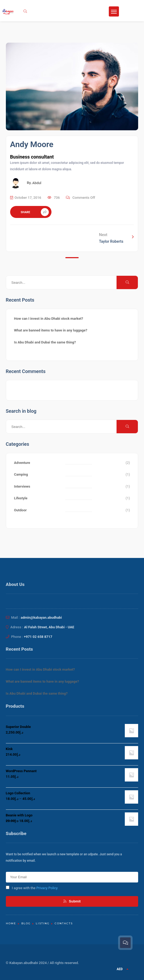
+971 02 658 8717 (38, 637)
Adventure (22, 463)
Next (116, 238)
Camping (21, 474)
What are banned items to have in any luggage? (51, 330)
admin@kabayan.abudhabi (41, 617)
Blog (26, 923)
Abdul (37, 183)
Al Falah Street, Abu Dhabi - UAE (49, 627)
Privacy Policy (47, 888)
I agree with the (32, 888)
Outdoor (20, 510)
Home (11, 923)
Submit (72, 901)
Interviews (22, 486)
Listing (43, 923)
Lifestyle (21, 498)
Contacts (64, 923)
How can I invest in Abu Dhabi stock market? (49, 319)
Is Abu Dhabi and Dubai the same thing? (45, 342)
